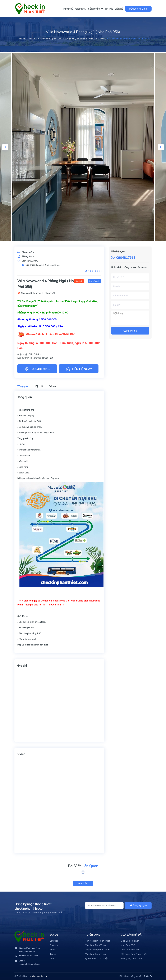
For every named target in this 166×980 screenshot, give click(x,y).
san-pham (70, 39)
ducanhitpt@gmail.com (30, 962)
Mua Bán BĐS (128, 945)
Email (53, 950)
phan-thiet (57, 39)
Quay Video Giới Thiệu (97, 958)
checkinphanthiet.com (38, 976)
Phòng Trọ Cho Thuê (131, 958)
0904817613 (126, 258)
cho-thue (33, 39)
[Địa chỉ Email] (104, 906)
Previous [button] (5, 147)
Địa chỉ (39, 386)
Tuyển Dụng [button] (93, 935)
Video (53, 386)
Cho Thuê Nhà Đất (130, 950)
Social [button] (54, 935)
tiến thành (82, 39)
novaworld (45, 39)
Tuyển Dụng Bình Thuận (98, 950)
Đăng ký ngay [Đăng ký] (138, 905)
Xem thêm (83, 883)
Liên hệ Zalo (140, 9)
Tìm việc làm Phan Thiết (98, 941)
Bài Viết (83, 866)
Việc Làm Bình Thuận (96, 945)
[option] (83, 147)
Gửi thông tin (130, 331)
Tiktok (53, 954)
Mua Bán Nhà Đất (130, 941)
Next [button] (161, 147)
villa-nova (100, 39)
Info (52, 958)
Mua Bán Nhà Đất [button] (132, 935)
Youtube (54, 941)
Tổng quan (23, 386)
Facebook (55, 945)
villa (91, 39)
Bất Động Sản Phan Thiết (134, 954)
